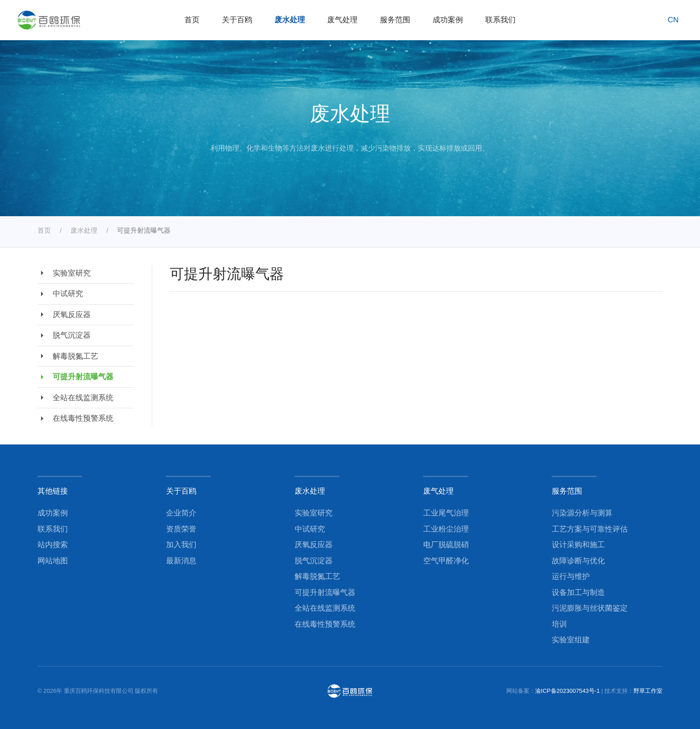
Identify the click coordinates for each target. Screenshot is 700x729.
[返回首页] (49, 20)
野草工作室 (648, 691)
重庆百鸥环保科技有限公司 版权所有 (111, 691)
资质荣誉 (181, 529)
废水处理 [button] (290, 20)
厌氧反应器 (64, 314)
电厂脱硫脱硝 (446, 545)
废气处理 (438, 491)
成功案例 (448, 20)
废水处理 (310, 491)
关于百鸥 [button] (237, 20)
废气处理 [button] (342, 20)
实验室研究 (64, 273)
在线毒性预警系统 (75, 419)
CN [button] (673, 20)
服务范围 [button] (395, 20)
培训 (559, 624)
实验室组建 (571, 640)
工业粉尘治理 (446, 529)
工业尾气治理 (446, 513)
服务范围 (567, 491)
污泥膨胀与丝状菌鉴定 (590, 608)
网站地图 (53, 561)
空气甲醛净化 (446, 561)
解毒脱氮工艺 (68, 356)
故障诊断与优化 (578, 561)
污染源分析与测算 (582, 513)
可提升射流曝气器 (75, 377)
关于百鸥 (181, 491)
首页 (192, 20)
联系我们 (500, 20)
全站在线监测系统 (75, 398)
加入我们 (181, 545)
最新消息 (181, 561)
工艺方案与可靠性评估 (590, 529)
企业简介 (181, 513)
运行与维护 (571, 576)
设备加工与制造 (578, 593)
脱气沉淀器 (64, 335)
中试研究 (60, 294)
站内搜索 (53, 545)
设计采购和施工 (578, 545)
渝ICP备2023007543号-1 (568, 691)
